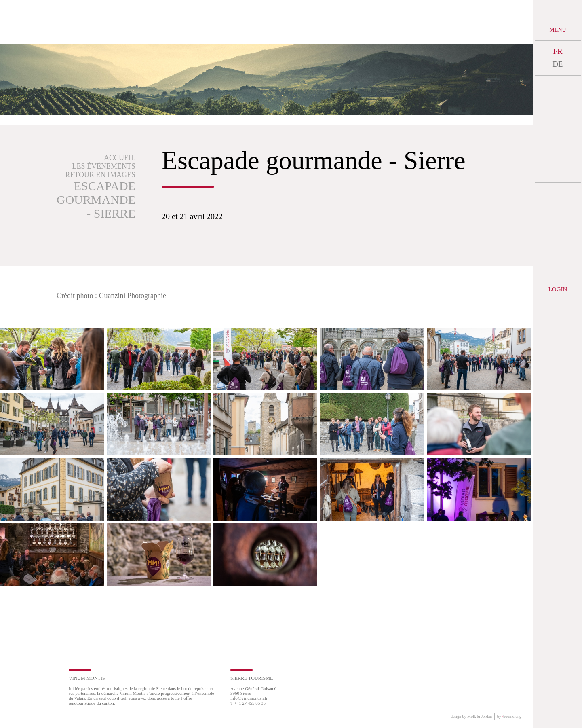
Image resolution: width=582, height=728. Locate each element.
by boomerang (509, 716)
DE (558, 64)
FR (558, 51)
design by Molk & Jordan (471, 716)
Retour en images (100, 175)
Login (558, 289)
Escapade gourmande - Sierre (96, 200)
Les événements (104, 166)
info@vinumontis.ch (249, 698)
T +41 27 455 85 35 (248, 703)
